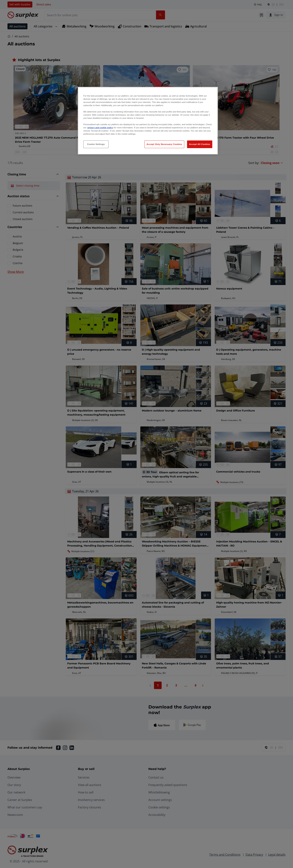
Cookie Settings (96, 144)
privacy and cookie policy (100, 128)
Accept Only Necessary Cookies (164, 144)
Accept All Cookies (200, 144)
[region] (148, 121)
